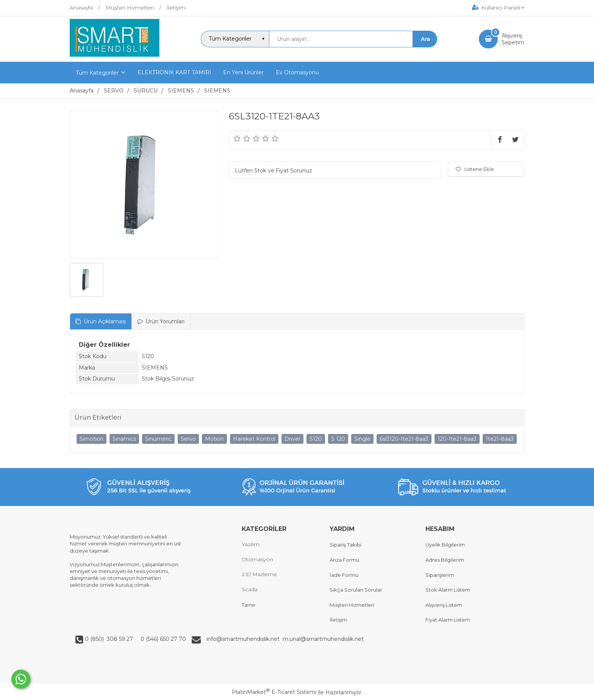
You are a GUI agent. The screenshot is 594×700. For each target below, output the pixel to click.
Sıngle (362, 439)
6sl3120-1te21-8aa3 (404, 439)
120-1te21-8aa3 (457, 439)
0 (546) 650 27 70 (163, 639)
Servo (188, 439)
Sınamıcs (124, 439)
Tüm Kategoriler (97, 73)
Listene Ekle (475, 169)
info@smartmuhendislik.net (245, 639)
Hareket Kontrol (254, 439)
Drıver (292, 439)
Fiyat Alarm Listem (448, 620)
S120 (316, 439)
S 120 (338, 439)
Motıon (214, 439)
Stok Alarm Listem (448, 590)
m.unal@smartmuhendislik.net (323, 639)
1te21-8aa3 (500, 439)
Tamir (249, 605)
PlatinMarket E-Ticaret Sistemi (274, 692)
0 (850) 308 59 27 (110, 639)
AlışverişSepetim (513, 39)
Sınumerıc (158, 439)
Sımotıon (91, 439)
